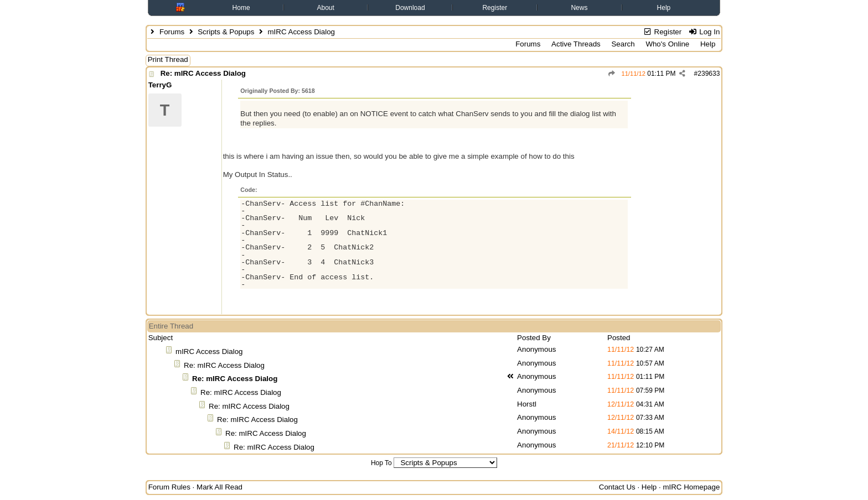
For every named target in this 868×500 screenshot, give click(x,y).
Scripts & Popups (226, 32)
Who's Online (667, 44)
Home (241, 8)
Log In (704, 32)
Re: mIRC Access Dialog (203, 73)
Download (410, 8)
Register (495, 8)
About (325, 8)
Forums (172, 32)
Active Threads (576, 44)
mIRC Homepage (691, 487)
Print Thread (168, 59)
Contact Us (617, 487)
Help (664, 8)
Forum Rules (169, 487)
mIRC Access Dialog (209, 351)
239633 (709, 74)
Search (623, 44)
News (579, 8)
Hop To (381, 463)
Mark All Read (219, 487)
